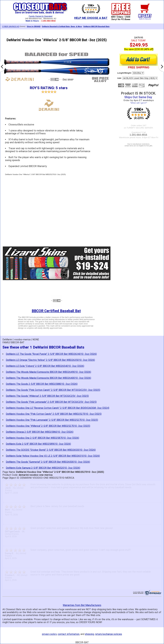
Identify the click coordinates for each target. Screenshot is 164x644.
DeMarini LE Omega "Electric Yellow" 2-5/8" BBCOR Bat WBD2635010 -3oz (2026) (50, 360)
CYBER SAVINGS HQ (11, 26)
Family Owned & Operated (41, 16)
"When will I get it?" (139, 103)
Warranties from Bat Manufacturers (82, 605)
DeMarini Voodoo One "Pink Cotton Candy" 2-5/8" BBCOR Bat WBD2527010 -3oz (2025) (54, 414)
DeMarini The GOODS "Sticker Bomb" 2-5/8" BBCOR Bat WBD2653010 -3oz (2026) (51, 450)
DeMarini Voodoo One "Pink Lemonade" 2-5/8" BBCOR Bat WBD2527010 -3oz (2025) (52, 420)
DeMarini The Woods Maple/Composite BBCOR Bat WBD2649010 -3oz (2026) (48, 372)
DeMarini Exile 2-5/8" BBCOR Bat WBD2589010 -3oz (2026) (38, 444)
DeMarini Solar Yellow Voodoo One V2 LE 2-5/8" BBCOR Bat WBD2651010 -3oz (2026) (53, 456)
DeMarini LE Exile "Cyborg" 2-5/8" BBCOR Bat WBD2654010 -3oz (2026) (45, 366)
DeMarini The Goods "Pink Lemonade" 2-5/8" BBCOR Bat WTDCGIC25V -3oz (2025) (51, 402)
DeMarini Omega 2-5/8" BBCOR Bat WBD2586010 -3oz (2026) (40, 432)
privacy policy (49, 634)
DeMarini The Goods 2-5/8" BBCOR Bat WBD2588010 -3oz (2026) (42, 384)
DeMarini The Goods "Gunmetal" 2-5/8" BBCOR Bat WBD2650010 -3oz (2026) (48, 462)
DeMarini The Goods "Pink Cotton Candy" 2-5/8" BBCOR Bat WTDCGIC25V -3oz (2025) (53, 390)
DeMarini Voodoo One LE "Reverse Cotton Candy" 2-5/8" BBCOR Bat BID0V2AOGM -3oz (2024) (58, 408)
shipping (89, 634)
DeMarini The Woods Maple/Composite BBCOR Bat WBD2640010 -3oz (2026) (48, 378)
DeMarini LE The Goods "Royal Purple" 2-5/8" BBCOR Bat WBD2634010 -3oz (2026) (51, 354)
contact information (69, 634)
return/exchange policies (109, 634)
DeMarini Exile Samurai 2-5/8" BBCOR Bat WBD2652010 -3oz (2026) (43, 468)
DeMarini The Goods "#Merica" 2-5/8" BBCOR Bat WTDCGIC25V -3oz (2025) (47, 396)
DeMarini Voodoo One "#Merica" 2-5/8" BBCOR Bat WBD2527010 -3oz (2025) (48, 426)
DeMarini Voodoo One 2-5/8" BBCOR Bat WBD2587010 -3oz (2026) (42, 438)
